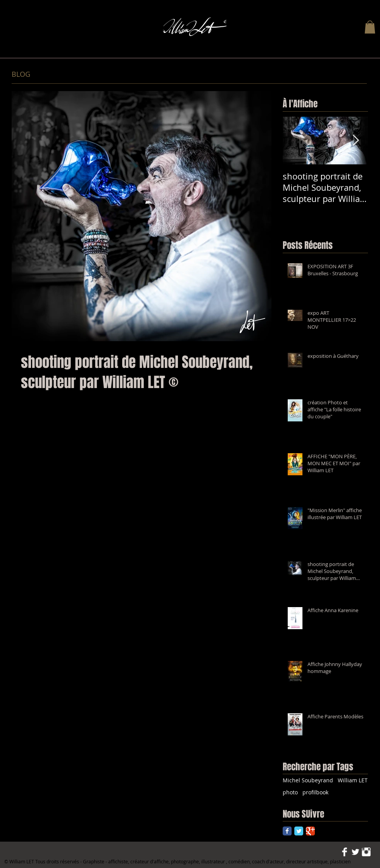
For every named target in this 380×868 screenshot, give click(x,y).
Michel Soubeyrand (308, 780)
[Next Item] (356, 141)
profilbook (315, 792)
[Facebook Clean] (345, 852)
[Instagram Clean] (366, 852)
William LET (353, 780)
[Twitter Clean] (355, 852)
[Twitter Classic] (299, 831)
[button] (370, 27)
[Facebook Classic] (287, 831)
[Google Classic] (310, 831)
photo (290, 792)
